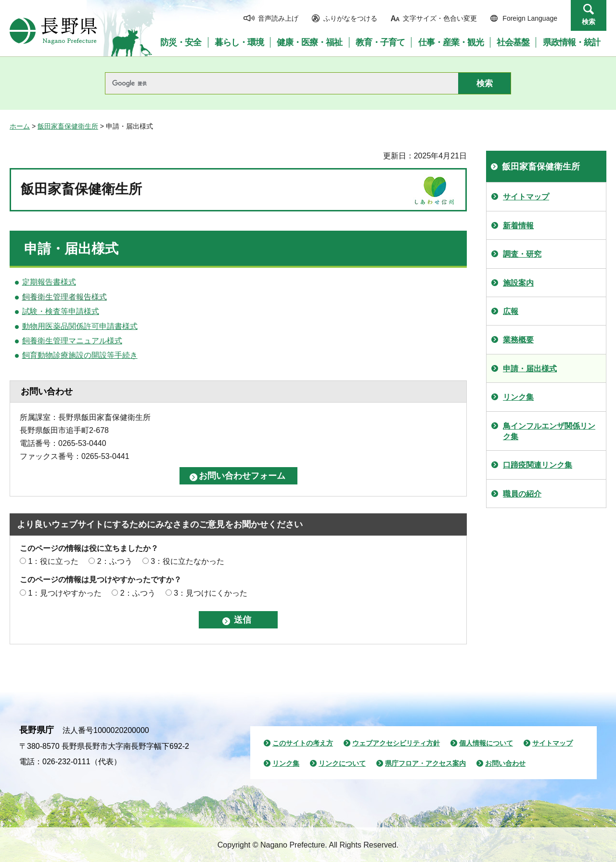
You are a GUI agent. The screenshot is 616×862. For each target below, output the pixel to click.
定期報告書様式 (49, 282)
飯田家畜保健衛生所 (68, 126)
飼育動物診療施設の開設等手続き (80, 355)
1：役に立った (53, 561)
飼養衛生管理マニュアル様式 (72, 341)
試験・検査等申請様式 (61, 311)
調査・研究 (522, 254)
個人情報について (486, 743)
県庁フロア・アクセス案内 (425, 763)
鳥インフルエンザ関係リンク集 (549, 431)
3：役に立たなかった (187, 561)
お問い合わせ (505, 763)
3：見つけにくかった (211, 593)
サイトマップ (526, 197)
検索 (589, 22)
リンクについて (342, 763)
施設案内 (518, 283)
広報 (511, 311)
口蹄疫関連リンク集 (538, 465)
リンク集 (518, 397)
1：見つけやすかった (65, 593)
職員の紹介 (522, 494)
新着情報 (518, 226)
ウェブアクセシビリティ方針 (396, 743)
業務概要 (518, 340)
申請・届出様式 (530, 369)
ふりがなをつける (350, 18)
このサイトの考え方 (303, 743)
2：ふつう (115, 561)
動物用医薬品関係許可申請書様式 (80, 326)
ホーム (20, 126)
